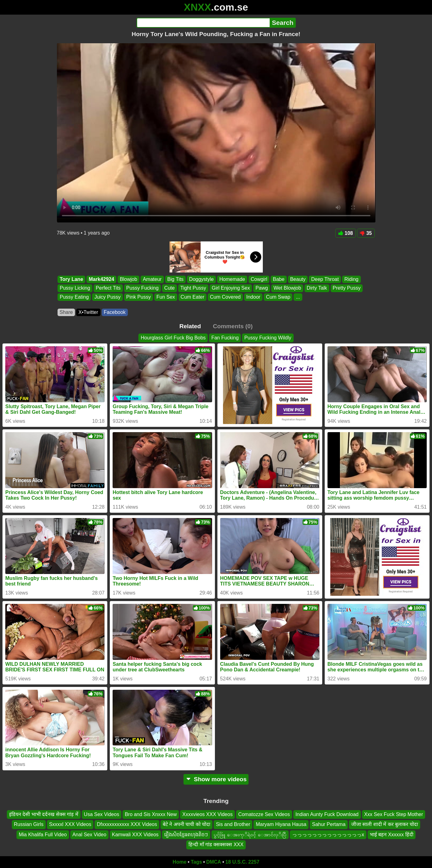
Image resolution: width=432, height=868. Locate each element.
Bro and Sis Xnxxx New (151, 814)
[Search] (203, 23)
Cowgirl (259, 279)
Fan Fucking (225, 338)
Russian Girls (29, 824)
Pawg (262, 288)
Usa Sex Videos (102, 814)
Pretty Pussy (346, 288)
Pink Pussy (138, 297)
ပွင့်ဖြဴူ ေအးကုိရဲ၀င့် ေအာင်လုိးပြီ (250, 834)
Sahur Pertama (329, 824)
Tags (196, 862)
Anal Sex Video (89, 834)
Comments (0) (233, 326)
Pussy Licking (75, 288)
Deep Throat (325, 279)
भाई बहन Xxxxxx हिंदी (392, 834)
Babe (279, 279)
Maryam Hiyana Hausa (281, 824)
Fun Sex (166, 297)
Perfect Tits (108, 288)
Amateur (152, 279)
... (298, 297)
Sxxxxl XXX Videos (70, 824)
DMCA (214, 862)
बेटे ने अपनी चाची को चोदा (186, 824)
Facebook (115, 312)
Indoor (253, 297)
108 (346, 233)
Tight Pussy (193, 288)
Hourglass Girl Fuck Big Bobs (173, 338)
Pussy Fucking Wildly (268, 338)
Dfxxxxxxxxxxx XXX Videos (127, 824)
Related (190, 326)
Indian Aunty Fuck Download (327, 814)
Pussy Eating (74, 297)
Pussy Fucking (142, 288)
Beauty (298, 279)
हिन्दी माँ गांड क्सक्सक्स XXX (216, 845)
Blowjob (128, 279)
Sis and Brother (233, 824)
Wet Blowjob (287, 288)
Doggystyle (201, 279)
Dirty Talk (317, 288)
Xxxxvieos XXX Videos (207, 814)
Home (179, 862)
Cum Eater (192, 297)
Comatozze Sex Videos (264, 814)
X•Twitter (88, 312)
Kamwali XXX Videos (135, 834)
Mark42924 (101, 279)
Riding (351, 279)
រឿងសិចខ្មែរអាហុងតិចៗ (186, 834)
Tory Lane (71, 279)
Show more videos (216, 779)
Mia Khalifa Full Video (43, 834)
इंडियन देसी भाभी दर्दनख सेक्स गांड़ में (44, 814)
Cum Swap (278, 297)
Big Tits (175, 279)
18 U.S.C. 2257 (242, 862)
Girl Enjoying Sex (231, 288)
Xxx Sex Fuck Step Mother (394, 814)
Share (66, 312)
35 (366, 233)
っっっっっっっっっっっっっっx (328, 834)
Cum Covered (225, 297)
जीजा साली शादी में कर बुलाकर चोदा (385, 824)
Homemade (232, 279)
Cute (169, 288)
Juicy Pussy (107, 297)
